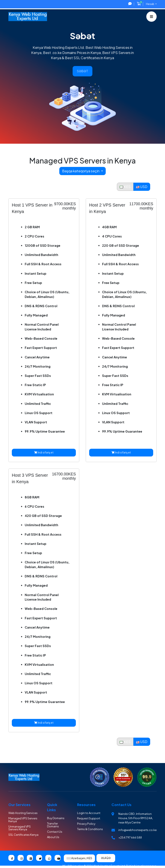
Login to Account (89, 813)
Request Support (89, 818)
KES (125, 187)
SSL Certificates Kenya (23, 835)
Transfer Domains (53, 825)
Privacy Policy (86, 824)
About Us (53, 837)
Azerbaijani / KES (79, 858)
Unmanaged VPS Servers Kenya (20, 828)
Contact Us (55, 832)
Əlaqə (106, 858)
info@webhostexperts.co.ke (137, 830)
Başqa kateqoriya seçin (81, 171)
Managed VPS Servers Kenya (23, 820)
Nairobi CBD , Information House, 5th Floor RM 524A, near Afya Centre (136, 818)
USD (142, 187)
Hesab (150, 4)
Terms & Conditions (90, 829)
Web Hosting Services (23, 813)
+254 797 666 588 (130, 837)
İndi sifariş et (44, 453)
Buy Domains (56, 818)
